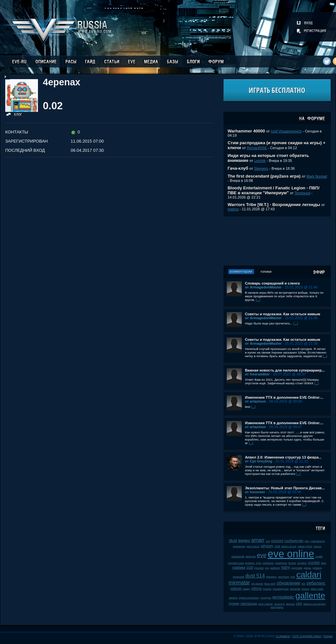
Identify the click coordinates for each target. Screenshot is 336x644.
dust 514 (255, 576)
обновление (288, 583)
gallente (310, 596)
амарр (247, 589)
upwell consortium (249, 598)
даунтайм (297, 568)
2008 (277, 546)
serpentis (295, 589)
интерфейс (283, 597)
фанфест (271, 577)
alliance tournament (314, 604)
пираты (233, 598)
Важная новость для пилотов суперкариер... (285, 370)
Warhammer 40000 (246, 131)
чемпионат (239, 546)
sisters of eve (289, 546)
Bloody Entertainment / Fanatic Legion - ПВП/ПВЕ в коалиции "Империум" (274, 190)
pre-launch (257, 584)
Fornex (328, 636)
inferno (257, 589)
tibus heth (270, 584)
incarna (267, 589)
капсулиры (277, 607)
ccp (250, 567)
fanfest (292, 563)
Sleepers (261, 168)
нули (259, 563)
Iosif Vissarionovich (286, 131)
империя (250, 557)
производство (281, 589)
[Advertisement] (277, 241)
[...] (258, 300)
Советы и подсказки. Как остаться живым (283, 314)
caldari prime (305, 546)
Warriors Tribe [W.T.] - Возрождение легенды (274, 205)
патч (286, 567)
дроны (307, 568)
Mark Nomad (317, 176)
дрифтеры (281, 563)
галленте (280, 604)
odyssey (267, 546)
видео (244, 540)
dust (233, 540)
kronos (305, 589)
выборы (250, 563)
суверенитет (318, 541)
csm (299, 604)
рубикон (317, 568)
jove (293, 577)
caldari (309, 575)
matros (233, 209)
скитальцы (249, 604)
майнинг (275, 568)
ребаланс (316, 583)
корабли (302, 563)
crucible (314, 563)
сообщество (294, 541)
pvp (267, 568)
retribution (268, 563)
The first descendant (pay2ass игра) (264, 176)
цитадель (266, 598)
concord (277, 541)
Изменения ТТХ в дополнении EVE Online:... (284, 397)
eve (262, 555)
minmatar (239, 583)
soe (268, 541)
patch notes (317, 589)
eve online (291, 554)
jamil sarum (253, 546)
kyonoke (259, 568)
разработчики (236, 563)
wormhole (284, 577)
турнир (234, 604)
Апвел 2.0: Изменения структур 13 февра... (283, 457)
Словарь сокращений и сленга (273, 283)
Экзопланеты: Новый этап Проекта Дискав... (285, 488)
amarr (258, 540)
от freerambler (257, 374)
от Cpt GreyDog (259, 461)
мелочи (290, 604)
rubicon (236, 589)
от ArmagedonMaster (263, 287)
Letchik (260, 161)
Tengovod (302, 193)
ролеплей (238, 577)
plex (307, 541)
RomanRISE (257, 148)
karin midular (266, 604)
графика (239, 568)
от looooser (255, 492)
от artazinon (256, 401)
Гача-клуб (238, 168)
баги (324, 563)
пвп (303, 584)
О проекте (283, 636)
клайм (319, 557)
